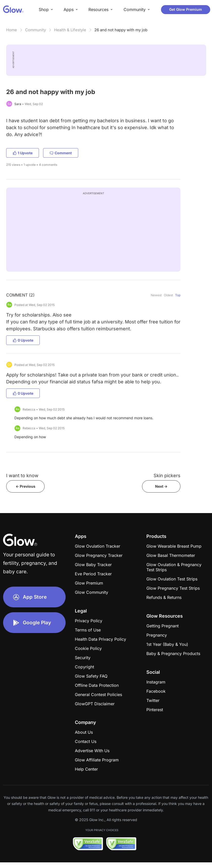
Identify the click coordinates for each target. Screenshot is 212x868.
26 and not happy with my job (121, 30)
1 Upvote (23, 153)
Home (12, 30)
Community (36, 30)
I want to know (22, 476)
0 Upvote (23, 340)
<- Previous (26, 486)
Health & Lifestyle (70, 30)
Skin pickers (167, 476)
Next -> (161, 486)
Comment (61, 153)
